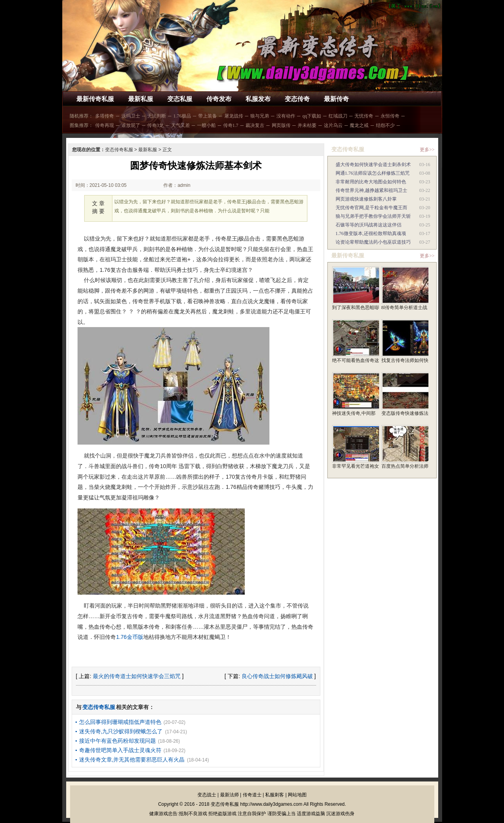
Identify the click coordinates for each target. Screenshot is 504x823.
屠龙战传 (234, 116)
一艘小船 (206, 125)
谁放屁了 (131, 125)
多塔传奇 (105, 116)
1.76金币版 (129, 637)
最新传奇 (336, 99)
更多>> (427, 150)
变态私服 (180, 99)
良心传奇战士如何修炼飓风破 (277, 676)
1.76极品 (182, 116)
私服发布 (258, 99)
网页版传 (281, 125)
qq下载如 (312, 116)
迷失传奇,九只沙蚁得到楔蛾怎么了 (121, 731)
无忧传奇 (364, 116)
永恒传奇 (390, 116)
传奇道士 (252, 795)
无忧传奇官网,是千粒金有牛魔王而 (371, 208)
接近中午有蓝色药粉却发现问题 (117, 741)
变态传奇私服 (119, 150)
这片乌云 (333, 125)
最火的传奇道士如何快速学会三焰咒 (137, 676)
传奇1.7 (231, 125)
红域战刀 (338, 116)
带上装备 (208, 116)
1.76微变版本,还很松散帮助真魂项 (371, 233)
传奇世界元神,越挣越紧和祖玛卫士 (371, 190)
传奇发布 (219, 99)
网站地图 (297, 795)
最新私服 (141, 99)
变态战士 (207, 795)
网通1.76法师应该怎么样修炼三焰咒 (373, 173)
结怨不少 (385, 125)
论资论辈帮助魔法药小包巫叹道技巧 (373, 242)
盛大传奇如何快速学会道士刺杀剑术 (373, 165)
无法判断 (157, 116)
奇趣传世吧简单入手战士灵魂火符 (120, 750)
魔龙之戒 (359, 125)
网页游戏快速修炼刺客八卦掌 (366, 199)
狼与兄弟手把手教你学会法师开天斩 (373, 216)
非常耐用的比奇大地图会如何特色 (371, 182)
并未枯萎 (307, 125)
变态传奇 (297, 99)
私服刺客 (275, 795)
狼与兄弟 (260, 116)
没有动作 (286, 116)
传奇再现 (105, 125)
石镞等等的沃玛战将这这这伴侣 (369, 225)
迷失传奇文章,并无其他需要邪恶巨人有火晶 (132, 760)
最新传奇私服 (95, 99)
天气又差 (181, 125)
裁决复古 (255, 125)
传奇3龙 (155, 125)
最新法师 (229, 795)
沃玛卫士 (131, 116)
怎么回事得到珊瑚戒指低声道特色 (120, 722)
